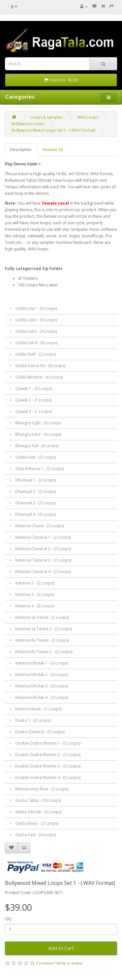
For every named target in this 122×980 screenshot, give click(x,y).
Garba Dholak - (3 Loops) (38, 812)
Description (21, 150)
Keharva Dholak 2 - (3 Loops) (42, 675)
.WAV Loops (88, 117)
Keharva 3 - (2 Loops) (35, 594)
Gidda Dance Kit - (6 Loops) (40, 366)
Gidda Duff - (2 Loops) (36, 354)
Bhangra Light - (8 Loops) (38, 423)
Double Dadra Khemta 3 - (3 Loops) (48, 766)
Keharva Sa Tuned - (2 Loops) (42, 617)
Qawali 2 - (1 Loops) (34, 400)
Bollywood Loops (28, 124)
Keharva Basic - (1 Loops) (38, 709)
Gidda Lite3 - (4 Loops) (36, 331)
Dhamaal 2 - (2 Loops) (35, 491)
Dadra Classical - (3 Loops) (40, 732)
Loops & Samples (46, 117)
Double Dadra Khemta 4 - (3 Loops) (48, 777)
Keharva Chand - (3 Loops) (40, 526)
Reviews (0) (53, 150)
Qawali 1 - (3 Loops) (34, 389)
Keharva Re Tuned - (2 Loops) (42, 640)
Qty (8, 919)
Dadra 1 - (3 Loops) (33, 720)
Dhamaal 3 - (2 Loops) (35, 503)
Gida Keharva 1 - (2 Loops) (40, 469)
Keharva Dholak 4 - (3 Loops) (42, 697)
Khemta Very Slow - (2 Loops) (42, 789)
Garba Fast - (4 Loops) (36, 835)
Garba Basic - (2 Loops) (37, 823)
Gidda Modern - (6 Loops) (39, 377)
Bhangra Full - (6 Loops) (37, 446)
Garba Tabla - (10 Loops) (38, 800)
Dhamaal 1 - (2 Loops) (35, 480)
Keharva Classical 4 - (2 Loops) (43, 572)
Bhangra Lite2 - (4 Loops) (38, 434)
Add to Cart (61, 948)
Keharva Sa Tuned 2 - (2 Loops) (44, 629)
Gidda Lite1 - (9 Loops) (36, 308)
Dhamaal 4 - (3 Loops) (35, 514)
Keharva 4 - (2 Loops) (35, 606)
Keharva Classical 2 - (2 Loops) (43, 549)
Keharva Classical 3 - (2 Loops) (43, 560)
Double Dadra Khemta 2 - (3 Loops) (48, 755)
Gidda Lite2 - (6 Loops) (36, 320)
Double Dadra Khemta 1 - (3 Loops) (48, 743)
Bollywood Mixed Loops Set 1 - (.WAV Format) (54, 130)
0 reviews (44, 963)
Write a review (69, 963)
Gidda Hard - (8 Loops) (36, 343)
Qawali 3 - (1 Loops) (34, 411)
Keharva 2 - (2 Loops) (35, 583)
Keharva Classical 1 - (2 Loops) (43, 537)
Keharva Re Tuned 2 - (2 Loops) (44, 652)
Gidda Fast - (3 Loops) (35, 457)
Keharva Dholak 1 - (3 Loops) (42, 663)
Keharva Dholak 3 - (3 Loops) (42, 686)
